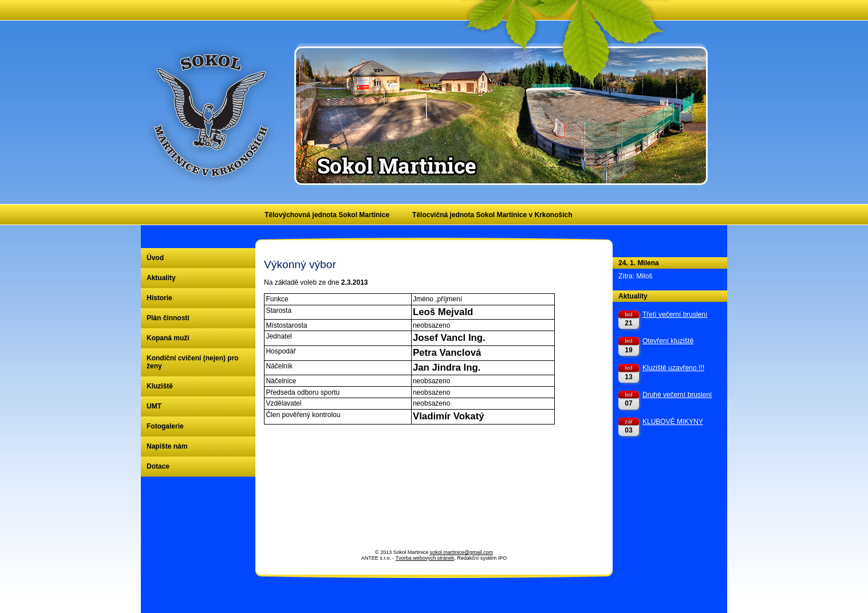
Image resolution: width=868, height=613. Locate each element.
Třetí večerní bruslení (675, 315)
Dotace (158, 466)
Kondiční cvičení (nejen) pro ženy (193, 362)
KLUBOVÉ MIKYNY (673, 422)
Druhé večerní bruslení (677, 395)
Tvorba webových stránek (425, 558)
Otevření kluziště (668, 341)
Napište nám (167, 446)
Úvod (155, 258)
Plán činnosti (168, 318)
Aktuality (161, 278)
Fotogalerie (165, 426)
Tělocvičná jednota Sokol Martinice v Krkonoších (492, 215)
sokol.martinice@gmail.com (461, 552)
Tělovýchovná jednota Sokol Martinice (327, 215)
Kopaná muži (168, 338)
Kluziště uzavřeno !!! (673, 368)
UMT (154, 406)
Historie (159, 298)
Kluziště (160, 386)
